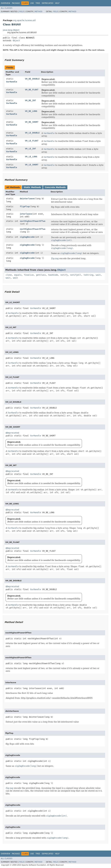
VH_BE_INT (30, 100)
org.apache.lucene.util (24, 20)
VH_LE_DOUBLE (32, 133)
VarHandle (12, 82)
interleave (26, 214)
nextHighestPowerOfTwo (33, 221)
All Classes (7, 8)
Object (16, 41)
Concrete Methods (55, 187)
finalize (29, 275)
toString (89, 275)
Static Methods (32, 187)
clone (9, 275)
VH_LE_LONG (31, 157)
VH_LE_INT (30, 149)
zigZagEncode (27, 253)
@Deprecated (12, 433)
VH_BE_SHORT (32, 122)
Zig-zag (55, 258)
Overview (5, 3)
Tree (38, 3)
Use (32, 3)
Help (57, 3)
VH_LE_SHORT (32, 165)
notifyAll (76, 275)
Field (22, 12)
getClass (41, 275)
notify (64, 275)
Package (16, 3)
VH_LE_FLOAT (32, 141)
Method (39, 12)
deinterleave (27, 199)
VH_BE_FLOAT (32, 90)
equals (18, 275)
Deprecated (48, 3)
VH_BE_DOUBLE (32, 79)
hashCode (53, 275)
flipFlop (25, 207)
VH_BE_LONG (31, 111)
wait (98, 275)
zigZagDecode (27, 237)
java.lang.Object (11, 30)
